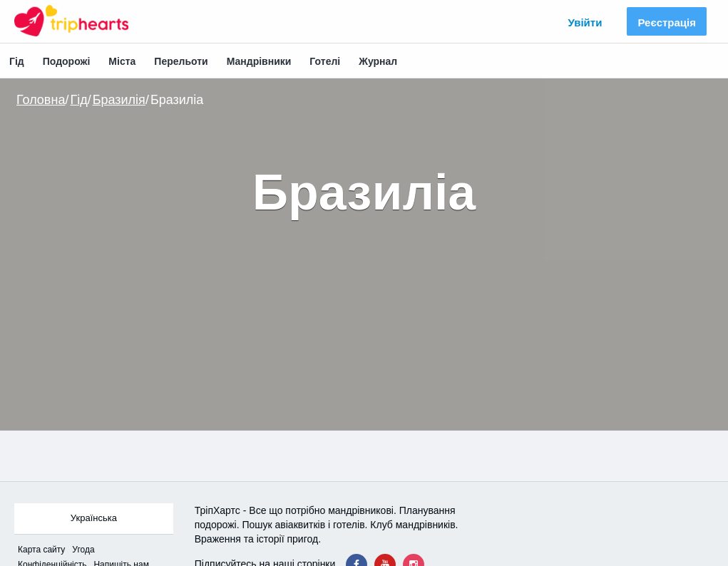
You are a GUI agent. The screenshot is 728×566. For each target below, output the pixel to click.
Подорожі (67, 61)
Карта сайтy (41, 550)
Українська (94, 518)
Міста (122, 61)
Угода (83, 550)
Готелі (325, 61)
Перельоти (181, 61)
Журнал (378, 61)
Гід (17, 61)
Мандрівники (259, 61)
